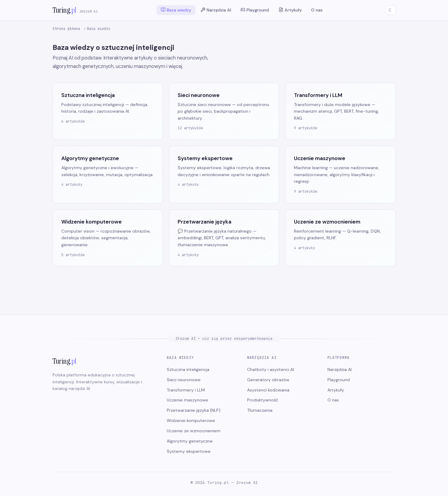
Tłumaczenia (260, 410)
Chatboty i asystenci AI (271, 369)
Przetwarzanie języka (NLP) (194, 410)
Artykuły (290, 10)
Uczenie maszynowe (187, 400)
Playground (255, 10)
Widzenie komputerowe (191, 420)
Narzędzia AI (216, 10)
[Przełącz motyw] (391, 10)
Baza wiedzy (176, 10)
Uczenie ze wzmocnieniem (194, 431)
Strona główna (66, 29)
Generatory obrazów (268, 380)
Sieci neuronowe (184, 380)
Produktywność (263, 400)
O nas (317, 10)
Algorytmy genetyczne (190, 441)
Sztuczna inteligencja (188, 369)
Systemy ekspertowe (189, 451)
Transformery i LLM (186, 390)
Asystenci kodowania (268, 390)
